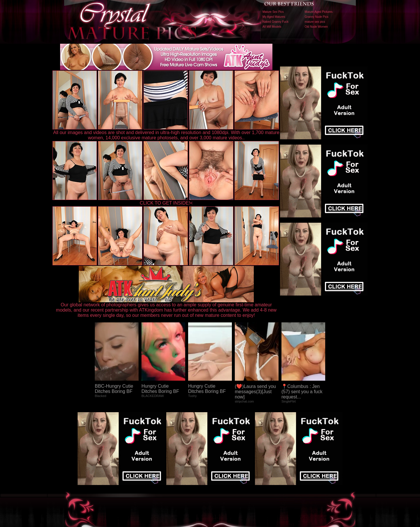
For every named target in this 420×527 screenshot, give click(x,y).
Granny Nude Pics (317, 17)
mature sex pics (315, 22)
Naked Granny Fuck (275, 22)
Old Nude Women (316, 27)
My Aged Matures (274, 17)
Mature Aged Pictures (319, 12)
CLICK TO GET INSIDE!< (166, 203)
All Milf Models (272, 27)
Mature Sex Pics (273, 12)
